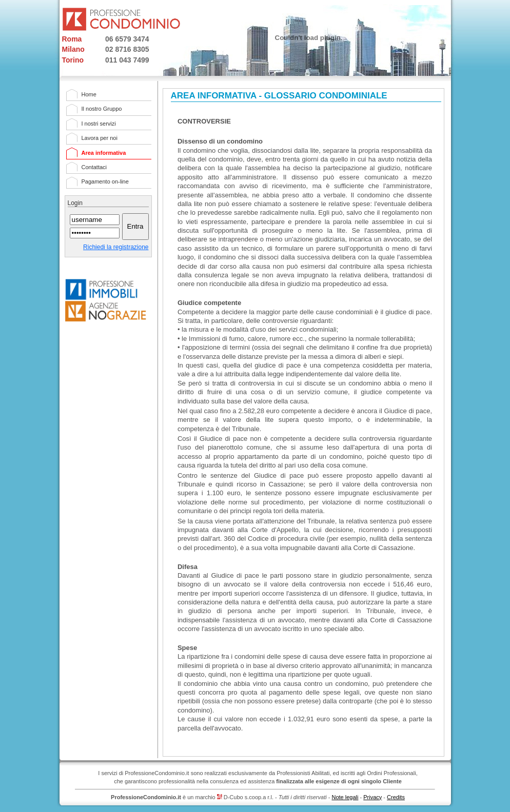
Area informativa (104, 153)
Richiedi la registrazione (116, 247)
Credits (396, 797)
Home (89, 94)
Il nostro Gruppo (102, 109)
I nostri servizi (99, 124)
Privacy (372, 797)
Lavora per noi (100, 138)
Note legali (345, 797)
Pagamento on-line (105, 181)
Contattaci (94, 167)
